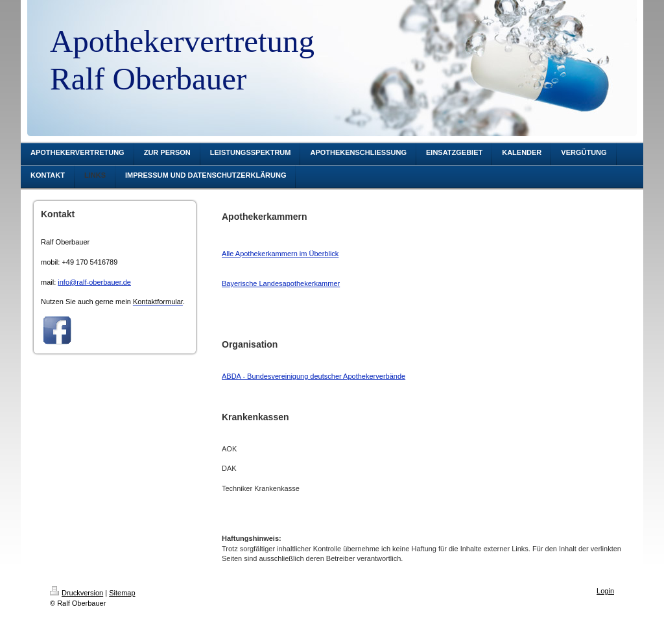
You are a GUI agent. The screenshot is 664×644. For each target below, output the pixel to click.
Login (605, 591)
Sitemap (122, 593)
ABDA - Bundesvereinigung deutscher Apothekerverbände (314, 376)
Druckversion (77, 593)
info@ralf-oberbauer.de (94, 282)
